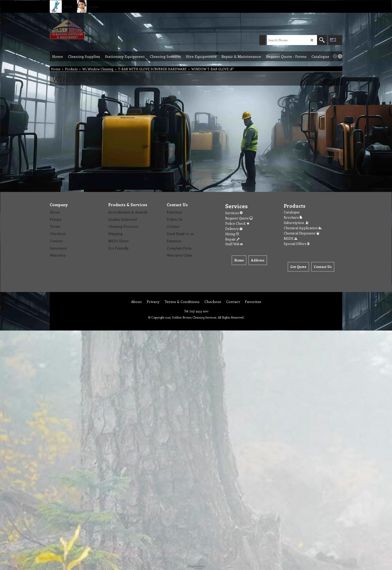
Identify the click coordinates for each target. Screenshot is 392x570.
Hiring (232, 234)
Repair (232, 239)
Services (234, 213)
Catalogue (292, 212)
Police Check (237, 223)
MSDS (290, 238)
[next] (340, 56)
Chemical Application (303, 228)
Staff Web (234, 244)
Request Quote (239, 218)
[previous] (335, 56)
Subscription (296, 223)
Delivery (234, 229)
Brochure (293, 217)
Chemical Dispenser (301, 233)
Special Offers (297, 244)
